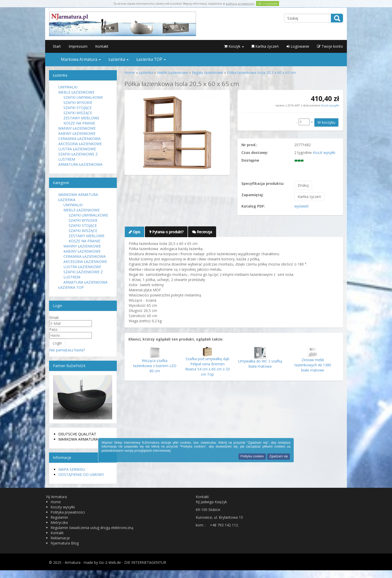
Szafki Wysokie (78, 102)
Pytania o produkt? (166, 232)
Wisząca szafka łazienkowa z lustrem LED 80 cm (155, 366)
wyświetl (301, 206)
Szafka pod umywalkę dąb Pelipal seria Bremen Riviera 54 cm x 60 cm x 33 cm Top (207, 366)
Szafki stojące (77, 108)
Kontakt (102, 46)
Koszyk (234, 46)
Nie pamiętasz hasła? (67, 350)
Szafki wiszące (78, 113)
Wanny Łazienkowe (77, 128)
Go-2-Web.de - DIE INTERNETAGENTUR (133, 562)
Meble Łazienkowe (76, 92)
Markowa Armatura (81, 59)
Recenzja (202, 232)
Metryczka (59, 522)
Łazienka (119, 59)
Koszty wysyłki (63, 507)
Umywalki (68, 87)
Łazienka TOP (151, 59)
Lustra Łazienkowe (77, 149)
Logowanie (298, 46)
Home (56, 502)
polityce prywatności (240, 3)
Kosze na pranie (79, 123)
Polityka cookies (252, 456)
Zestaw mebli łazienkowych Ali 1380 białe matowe (313, 365)
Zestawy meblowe (81, 118)
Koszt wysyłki (330, 105)
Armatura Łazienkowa (80, 164)
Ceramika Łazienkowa (79, 139)
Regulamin (59, 517)
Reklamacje (60, 538)
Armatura (73, 562)
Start (57, 46)
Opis (134, 232)
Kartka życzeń (265, 46)
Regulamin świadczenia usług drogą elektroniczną (92, 528)
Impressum (78, 46)
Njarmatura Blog (65, 543)
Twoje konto (330, 46)
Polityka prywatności (68, 512)
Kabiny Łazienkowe (77, 133)
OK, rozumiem (268, 3)
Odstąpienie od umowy (81, 474)
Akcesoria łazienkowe (80, 144)
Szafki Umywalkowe (83, 97)
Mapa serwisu (72, 469)
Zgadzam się (279, 456)
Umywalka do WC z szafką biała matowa (260, 364)
